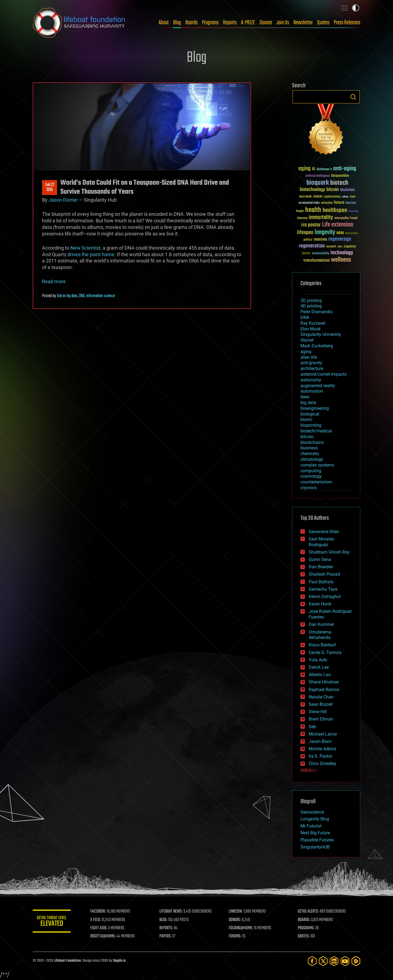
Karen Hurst (320, 604)
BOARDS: (304, 920)
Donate (266, 23)
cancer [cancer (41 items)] (318, 197)
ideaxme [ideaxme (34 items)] (302, 219)
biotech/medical (316, 431)
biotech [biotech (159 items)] (339, 183)
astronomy (311, 380)
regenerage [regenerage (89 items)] (340, 239)
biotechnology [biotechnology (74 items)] (312, 190)
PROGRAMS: (306, 928)
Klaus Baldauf (322, 645)
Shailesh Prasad (324, 574)
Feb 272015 (50, 187)
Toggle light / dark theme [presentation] (356, 8)
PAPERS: (166, 936)
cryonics (309, 488)
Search (353, 97)
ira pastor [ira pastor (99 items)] (311, 225)
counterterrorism (316, 482)
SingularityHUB (315, 847)
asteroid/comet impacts (324, 374)
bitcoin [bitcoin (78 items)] (333, 190)
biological (310, 414)
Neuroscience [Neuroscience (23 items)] (352, 234)
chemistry (310, 454)
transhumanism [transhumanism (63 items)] (317, 260)
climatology (312, 459)
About (164, 23)
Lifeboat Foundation (67, 961)
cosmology (311, 476)
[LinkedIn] (334, 961)
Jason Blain (320, 741)
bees (305, 397)
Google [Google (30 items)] (300, 211)
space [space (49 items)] (306, 253)
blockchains (312, 442)
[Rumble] (356, 961)
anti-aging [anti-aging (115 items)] (345, 169)
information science (101, 296)
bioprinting (311, 425)
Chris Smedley (322, 764)
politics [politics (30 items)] (308, 240)
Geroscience (312, 812)
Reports (230, 23)
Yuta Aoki (318, 660)
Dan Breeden (321, 567)
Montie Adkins (322, 749)
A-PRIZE (248, 23)
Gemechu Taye (323, 589)
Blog (177, 23)
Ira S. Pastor (320, 756)
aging (306, 352)
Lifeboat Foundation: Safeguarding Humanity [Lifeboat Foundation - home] (79, 23)
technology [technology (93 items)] (342, 253)
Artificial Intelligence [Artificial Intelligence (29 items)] (318, 176)
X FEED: (96, 920)
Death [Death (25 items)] (353, 197)
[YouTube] (345, 961)
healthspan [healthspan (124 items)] (335, 210)
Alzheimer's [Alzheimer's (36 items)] (324, 170)
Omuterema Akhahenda (320, 635)
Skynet (307, 340)
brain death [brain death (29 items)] (305, 197)
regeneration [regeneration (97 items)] (312, 246)
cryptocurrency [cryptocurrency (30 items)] (332, 197)
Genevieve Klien (324, 532)
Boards (191, 23)
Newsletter (303, 23)
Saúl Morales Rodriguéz (321, 542)
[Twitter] (323, 961)
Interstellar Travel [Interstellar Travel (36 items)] (346, 218)
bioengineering (315, 408)
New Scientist (85, 248)
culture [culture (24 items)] (345, 197)
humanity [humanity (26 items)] (354, 211)
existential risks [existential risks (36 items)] (309, 203)
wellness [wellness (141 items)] (341, 260)
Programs (210, 23)
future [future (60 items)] (339, 203)
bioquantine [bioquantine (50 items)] (340, 176)
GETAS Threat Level (52, 922)
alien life (309, 357)
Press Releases (347, 23)
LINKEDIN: (236, 912)
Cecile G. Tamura (325, 652)
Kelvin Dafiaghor (325, 597)
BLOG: (164, 920)
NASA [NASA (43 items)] (340, 233)
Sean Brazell (321, 704)
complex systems (317, 465)
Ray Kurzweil (313, 323)
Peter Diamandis (316, 312)
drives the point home (91, 254)
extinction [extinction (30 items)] (327, 203)
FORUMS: (235, 936)
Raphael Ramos (324, 690)
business (309, 448)
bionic (306, 419)
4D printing (311, 306)
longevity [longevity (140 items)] (325, 232)
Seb (59, 296)
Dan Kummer (321, 624)
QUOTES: (304, 936)
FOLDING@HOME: (241, 928)
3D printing (311, 301)
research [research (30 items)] (331, 247)
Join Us (283, 23)
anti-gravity (311, 363)
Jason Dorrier (63, 200)
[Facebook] (312, 961)
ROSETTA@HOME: (103, 936)
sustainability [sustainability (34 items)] (321, 254)
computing (311, 471)
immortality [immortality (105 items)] (321, 217)
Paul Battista (321, 582)
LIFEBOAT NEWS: (171, 912)
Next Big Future (315, 833)
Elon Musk (311, 329)
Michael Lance (323, 734)
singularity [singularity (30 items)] (350, 247)
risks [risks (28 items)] (340, 247)
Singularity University (321, 334)
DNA (82, 296)
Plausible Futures (317, 840)
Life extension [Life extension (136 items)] (338, 225)
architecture (312, 368)
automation (312, 391)
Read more (54, 281)
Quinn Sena (320, 559)
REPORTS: (166, 928)
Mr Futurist (311, 826)
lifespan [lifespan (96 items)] (305, 233)
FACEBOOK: (98, 912)
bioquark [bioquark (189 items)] (318, 183)
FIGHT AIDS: (99, 928)
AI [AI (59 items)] (314, 169)
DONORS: (235, 920)
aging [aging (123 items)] (304, 169)
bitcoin (307, 437)
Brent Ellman (321, 719)
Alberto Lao (320, 675)
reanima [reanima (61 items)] (320, 239)
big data (72, 296)
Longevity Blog (315, 819)
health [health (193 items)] (313, 210)
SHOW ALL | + (309, 771)
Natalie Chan (321, 697)
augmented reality (318, 386)
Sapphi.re (119, 961)
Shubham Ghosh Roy (329, 552)
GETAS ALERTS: (309, 912)
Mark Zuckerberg (317, 346)
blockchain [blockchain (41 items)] (347, 190)
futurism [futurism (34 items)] (351, 203)
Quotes (323, 23)
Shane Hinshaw (324, 682)
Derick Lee (319, 667)
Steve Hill (318, 712)
